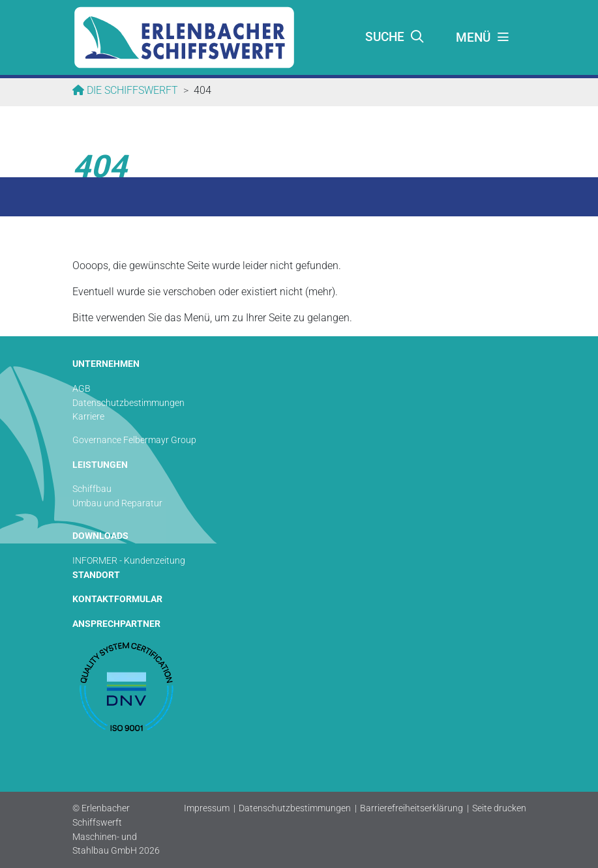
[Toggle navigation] (483, 38)
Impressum (207, 808)
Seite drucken (499, 808)
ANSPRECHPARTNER (116, 624)
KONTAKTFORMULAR (117, 599)
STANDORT (96, 575)
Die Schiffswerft (131, 90)
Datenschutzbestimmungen (295, 808)
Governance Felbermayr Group (134, 440)
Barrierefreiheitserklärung (411, 808)
